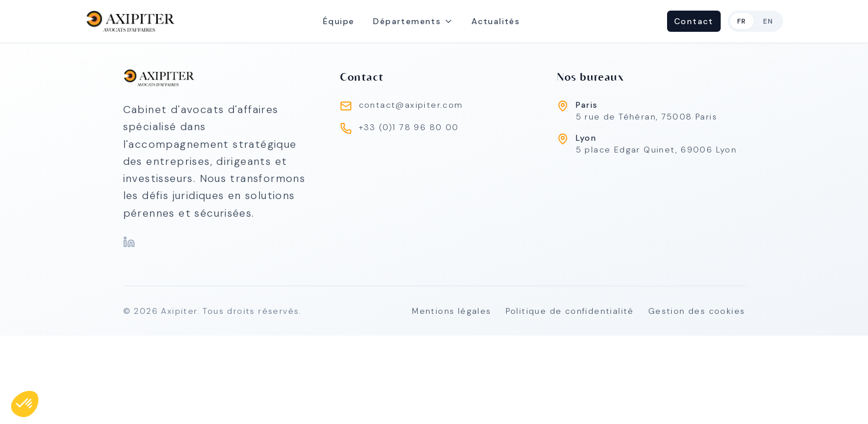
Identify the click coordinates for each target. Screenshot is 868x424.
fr (742, 21)
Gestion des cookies (697, 311)
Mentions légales (451, 311)
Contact (694, 21)
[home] (131, 21)
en (768, 21)
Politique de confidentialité (570, 311)
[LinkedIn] (129, 242)
